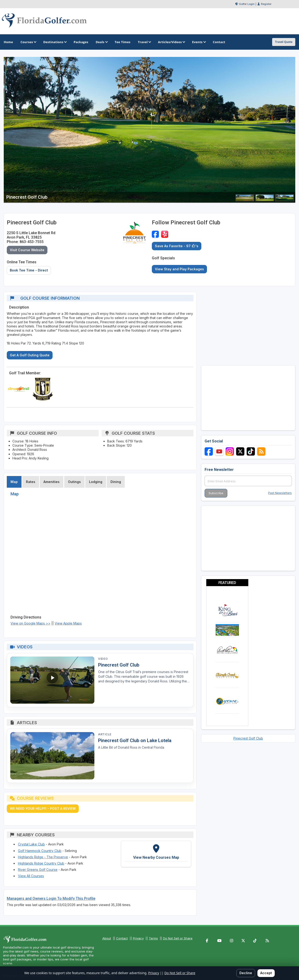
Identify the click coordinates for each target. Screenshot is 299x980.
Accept (266, 973)
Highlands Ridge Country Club (41, 863)
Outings (74, 482)
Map (14, 482)
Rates (31, 482)
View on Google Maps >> (30, 623)
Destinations (55, 42)
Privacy (138, 938)
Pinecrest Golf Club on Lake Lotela (135, 740)
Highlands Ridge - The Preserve (43, 857)
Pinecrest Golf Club (119, 665)
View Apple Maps (68, 623)
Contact (122, 938)
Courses (28, 42)
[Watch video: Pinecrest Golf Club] (52, 680)
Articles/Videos (171, 42)
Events (199, 42)
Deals (101, 42)
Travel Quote (284, 42)
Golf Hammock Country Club (40, 851)
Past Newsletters (280, 493)
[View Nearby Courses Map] (156, 854)
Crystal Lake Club (31, 844)
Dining (116, 482)
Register (266, 4)
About (107, 938)
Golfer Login (247, 4)
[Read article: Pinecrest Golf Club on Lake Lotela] (52, 756)
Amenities (52, 482)
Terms (153, 938)
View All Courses (31, 876)
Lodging (96, 482)
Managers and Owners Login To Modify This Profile (51, 898)
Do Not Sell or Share (178, 938)
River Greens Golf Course (38, 870)
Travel (144, 42)
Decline (246, 973)
